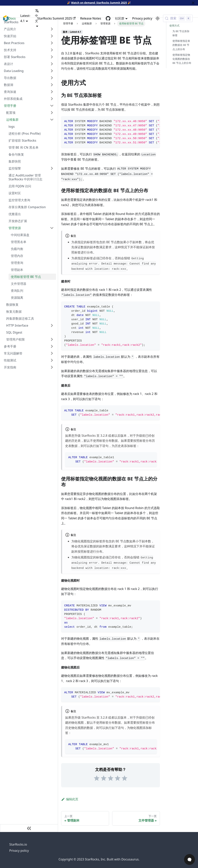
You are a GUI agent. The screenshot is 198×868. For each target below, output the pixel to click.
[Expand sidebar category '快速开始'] (52, 36)
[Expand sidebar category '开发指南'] (52, 367)
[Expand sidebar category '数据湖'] (52, 85)
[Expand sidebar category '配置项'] (52, 113)
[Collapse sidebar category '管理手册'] (52, 106)
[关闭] (193, 3)
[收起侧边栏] (29, 828)
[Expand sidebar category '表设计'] (52, 64)
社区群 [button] (120, 18)
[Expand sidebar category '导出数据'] (52, 78)
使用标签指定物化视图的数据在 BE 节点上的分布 (182, 59)
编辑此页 (70, 799)
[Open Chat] (189, 859)
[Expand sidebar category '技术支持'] (52, 50)
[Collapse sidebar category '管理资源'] (52, 228)
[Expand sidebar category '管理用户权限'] (52, 339)
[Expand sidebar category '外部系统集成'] (52, 99)
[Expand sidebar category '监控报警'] (52, 168)
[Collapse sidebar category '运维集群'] (52, 120)
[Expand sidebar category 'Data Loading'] (52, 71)
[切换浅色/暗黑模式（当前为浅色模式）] (158, 18)
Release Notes (91, 18)
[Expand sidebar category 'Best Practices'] (52, 43)
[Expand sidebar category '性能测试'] (52, 360)
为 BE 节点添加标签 (181, 33)
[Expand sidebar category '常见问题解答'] (52, 353)
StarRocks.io (18, 844)
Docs (12, 18)
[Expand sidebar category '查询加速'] (52, 92)
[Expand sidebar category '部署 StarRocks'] (52, 57)
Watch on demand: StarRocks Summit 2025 (99, 3)
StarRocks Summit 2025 (56, 18)
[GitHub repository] (108, 18)
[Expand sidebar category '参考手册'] (52, 346)
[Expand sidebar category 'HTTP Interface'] (52, 325)
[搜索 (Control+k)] (178, 18)
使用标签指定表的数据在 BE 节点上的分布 (181, 45)
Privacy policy (142, 18)
